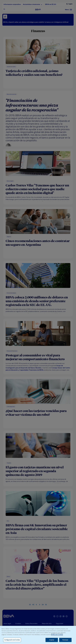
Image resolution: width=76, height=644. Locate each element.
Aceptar (52, 640)
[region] (38, 635)
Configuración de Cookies (12, 640)
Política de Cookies (57, 635)
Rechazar (65, 640)
